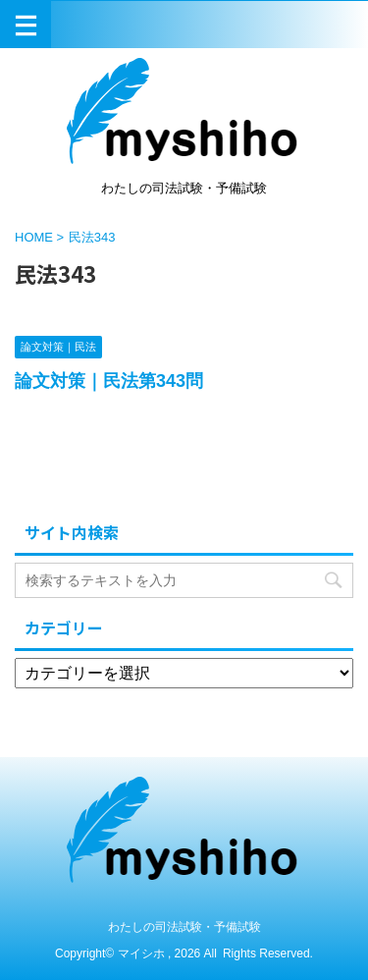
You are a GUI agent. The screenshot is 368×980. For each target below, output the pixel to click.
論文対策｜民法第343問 (109, 381)
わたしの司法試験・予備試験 (184, 927)
